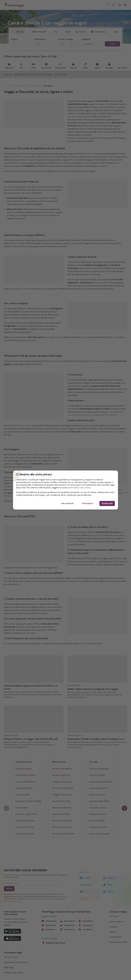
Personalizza (88, 503)
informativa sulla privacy (80, 488)
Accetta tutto (107, 503)
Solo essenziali (67, 503)
